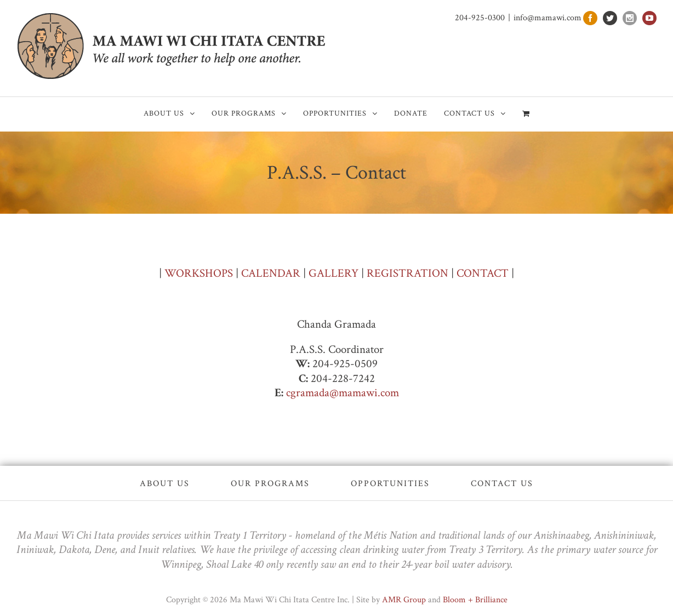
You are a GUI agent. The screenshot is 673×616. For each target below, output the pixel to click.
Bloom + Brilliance (475, 600)
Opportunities (390, 484)
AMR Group (404, 600)
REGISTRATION (407, 273)
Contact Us (502, 484)
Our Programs (270, 484)
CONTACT (483, 273)
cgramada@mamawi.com (343, 393)
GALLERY (333, 273)
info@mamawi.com (547, 18)
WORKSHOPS (199, 273)
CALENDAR (271, 273)
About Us (165, 484)
